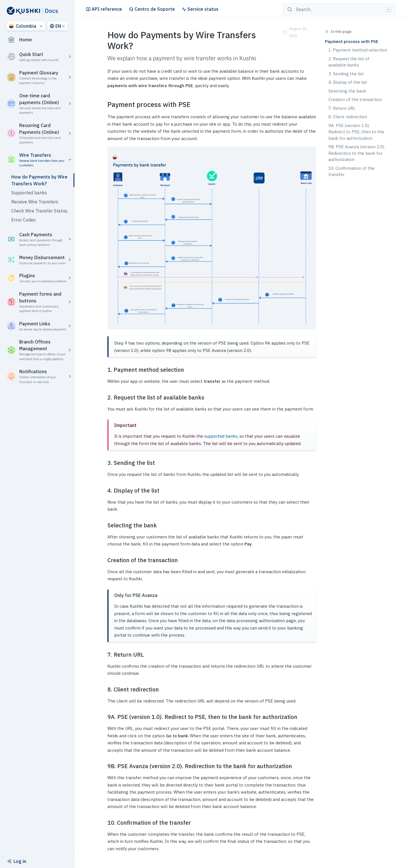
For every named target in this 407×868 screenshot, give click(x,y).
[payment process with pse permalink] (104, 105)
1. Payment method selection (358, 50)
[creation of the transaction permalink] (104, 560)
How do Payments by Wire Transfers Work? (39, 180)
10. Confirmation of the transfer (351, 171)
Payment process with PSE (352, 41)
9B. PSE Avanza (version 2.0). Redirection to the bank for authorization (357, 153)
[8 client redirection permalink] (104, 689)
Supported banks (29, 193)
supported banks (221, 436)
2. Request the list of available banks (349, 62)
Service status (200, 9)
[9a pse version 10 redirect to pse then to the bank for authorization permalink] (104, 717)
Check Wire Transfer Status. (40, 211)
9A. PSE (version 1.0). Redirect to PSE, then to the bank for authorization (356, 132)
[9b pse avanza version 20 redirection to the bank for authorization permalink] (104, 766)
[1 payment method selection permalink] (104, 370)
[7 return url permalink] (104, 655)
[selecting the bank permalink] (104, 525)
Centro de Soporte (152, 9)
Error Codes (23, 220)
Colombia (23, 26)
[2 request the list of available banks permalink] (104, 398)
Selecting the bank (347, 91)
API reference (104, 9)
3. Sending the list (346, 74)
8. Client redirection (348, 117)
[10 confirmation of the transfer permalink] (104, 823)
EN (55, 26)
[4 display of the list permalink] (104, 491)
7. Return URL (342, 108)
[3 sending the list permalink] (104, 463)
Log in (17, 861)
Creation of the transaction (355, 99)
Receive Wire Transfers (35, 202)
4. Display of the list (348, 82)
